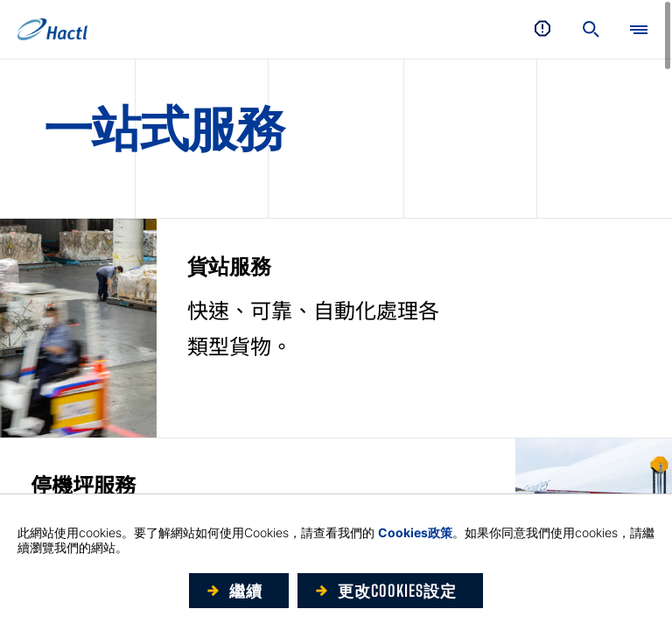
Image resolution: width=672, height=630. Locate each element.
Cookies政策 (415, 532)
